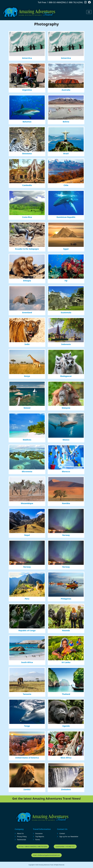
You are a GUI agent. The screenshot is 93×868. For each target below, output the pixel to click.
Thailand (66, 694)
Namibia (66, 503)
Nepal (27, 535)
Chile (66, 185)
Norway (66, 535)
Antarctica (27, 58)
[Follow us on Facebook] (89, 3)
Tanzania (27, 694)
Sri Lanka (66, 662)
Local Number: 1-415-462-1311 (65, 846)
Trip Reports (40, 837)
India (27, 344)
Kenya (27, 376)
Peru (27, 599)
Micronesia (27, 471)
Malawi (27, 408)
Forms (38, 840)
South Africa (27, 662)
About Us (20, 833)
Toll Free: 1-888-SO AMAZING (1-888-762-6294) (33, 846)
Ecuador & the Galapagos (27, 249)
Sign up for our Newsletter (69, 837)
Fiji (66, 281)
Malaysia (66, 408)
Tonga (27, 726)
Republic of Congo (27, 630)
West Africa (66, 758)
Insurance (39, 833)
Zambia (27, 789)
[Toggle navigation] (89, 12)
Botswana (27, 154)
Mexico (66, 440)
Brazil (66, 154)
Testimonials (22, 840)
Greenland (27, 312)
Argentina (27, 90)
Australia (66, 90)
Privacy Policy (22, 837)
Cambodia (27, 185)
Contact (62, 833)
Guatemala (66, 312)
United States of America (27, 758)
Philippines (66, 599)
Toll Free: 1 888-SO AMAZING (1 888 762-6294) (60, 2)
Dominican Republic (66, 217)
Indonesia (66, 344)
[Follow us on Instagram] (85, 3)
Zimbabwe (66, 789)
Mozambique (27, 503)
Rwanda (66, 630)
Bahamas (27, 122)
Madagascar (66, 376)
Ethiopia (27, 281)
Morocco (66, 471)
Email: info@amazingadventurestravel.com (47, 855)
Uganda (66, 726)
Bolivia (66, 122)
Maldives (27, 440)
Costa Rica (27, 217)
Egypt (66, 249)
